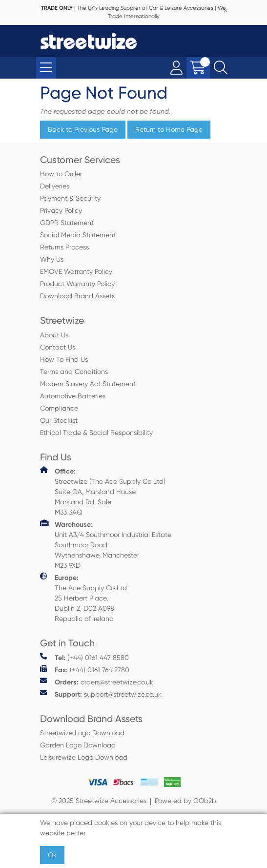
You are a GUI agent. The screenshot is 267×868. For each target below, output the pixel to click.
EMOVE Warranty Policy (76, 271)
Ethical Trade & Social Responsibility (96, 433)
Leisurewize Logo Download (84, 757)
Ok (52, 855)
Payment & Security (70, 198)
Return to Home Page (169, 129)
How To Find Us (64, 359)
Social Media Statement (78, 235)
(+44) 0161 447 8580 (84, 657)
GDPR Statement (67, 223)
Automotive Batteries (73, 396)
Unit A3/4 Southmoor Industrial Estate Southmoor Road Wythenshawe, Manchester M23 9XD (106, 544)
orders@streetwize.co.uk (97, 682)
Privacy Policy (61, 210)
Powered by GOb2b (185, 801)
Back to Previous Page (83, 129)
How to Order (61, 174)
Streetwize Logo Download (82, 733)
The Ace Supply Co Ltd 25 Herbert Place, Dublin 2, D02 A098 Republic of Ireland (83, 598)
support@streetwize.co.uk (101, 694)
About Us (54, 335)
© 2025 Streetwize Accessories (99, 801)
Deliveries (55, 186)
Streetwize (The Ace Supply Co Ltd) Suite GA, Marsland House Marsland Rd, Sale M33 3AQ (103, 491)
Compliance (59, 408)
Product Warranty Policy (77, 284)
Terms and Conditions (74, 372)
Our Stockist (59, 420)
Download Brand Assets (77, 296)
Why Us (52, 259)
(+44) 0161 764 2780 (85, 670)
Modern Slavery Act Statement (88, 384)
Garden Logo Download (78, 745)
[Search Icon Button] (221, 68)
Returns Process (64, 247)
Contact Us (58, 347)
